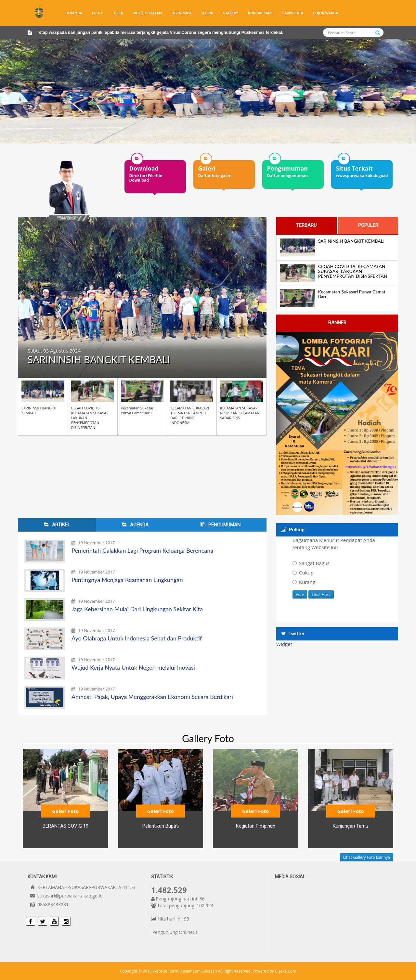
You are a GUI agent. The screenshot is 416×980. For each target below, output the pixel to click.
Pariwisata (293, 13)
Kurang (304, 582)
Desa (119, 13)
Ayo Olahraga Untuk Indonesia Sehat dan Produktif (137, 638)
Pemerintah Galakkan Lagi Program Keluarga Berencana (142, 550)
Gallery (231, 13)
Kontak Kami (260, 13)
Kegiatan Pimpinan (256, 826)
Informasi (181, 13)
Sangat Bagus (311, 563)
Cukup (303, 573)
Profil (98, 13)
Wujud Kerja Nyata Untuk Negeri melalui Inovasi (133, 667)
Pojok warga (325, 13)
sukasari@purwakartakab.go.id (70, 896)
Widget (284, 644)
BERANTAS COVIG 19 (65, 826)
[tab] (306, 225)
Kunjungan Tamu (351, 826)
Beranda (74, 13)
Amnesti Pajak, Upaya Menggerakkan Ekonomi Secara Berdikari (152, 697)
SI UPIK (207, 13)
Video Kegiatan (147, 13)
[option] (155, 171)
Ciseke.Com (286, 971)
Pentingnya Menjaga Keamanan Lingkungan (127, 580)
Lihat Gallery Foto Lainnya (367, 857)
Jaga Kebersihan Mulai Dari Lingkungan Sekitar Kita (137, 609)
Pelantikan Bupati (161, 826)
